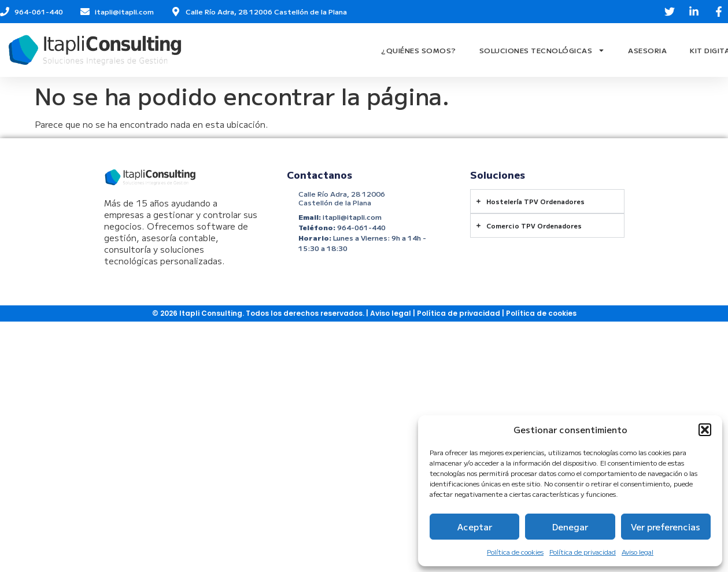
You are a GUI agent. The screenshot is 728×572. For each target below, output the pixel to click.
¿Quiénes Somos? (419, 50)
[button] (705, 430)
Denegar (570, 527)
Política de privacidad (583, 551)
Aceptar (475, 527)
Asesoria (647, 50)
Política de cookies (515, 551)
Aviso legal (638, 551)
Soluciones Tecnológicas (542, 50)
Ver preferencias (666, 527)
